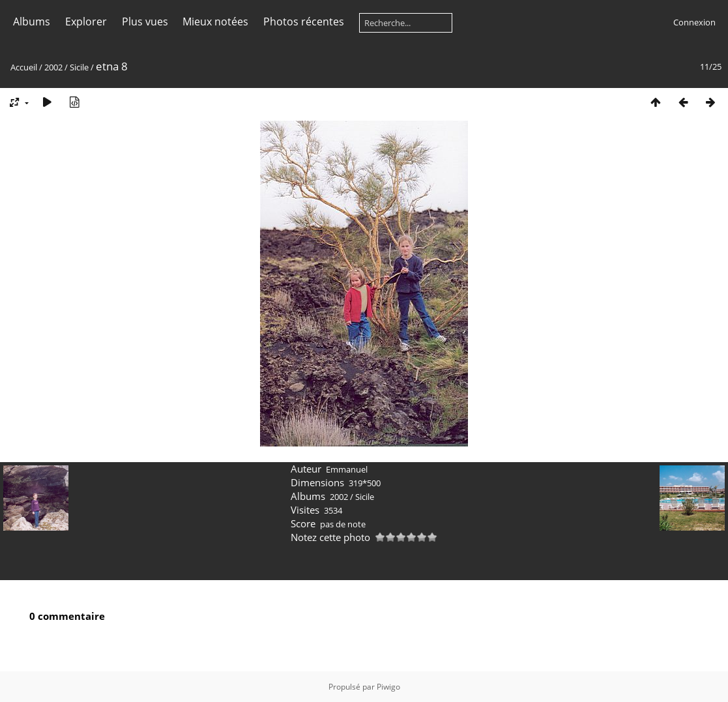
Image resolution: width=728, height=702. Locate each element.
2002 (53, 67)
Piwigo (388, 687)
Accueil (24, 67)
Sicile (79, 67)
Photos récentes (304, 22)
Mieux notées (215, 22)
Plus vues (145, 22)
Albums (32, 22)
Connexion (694, 22)
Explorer (86, 22)
